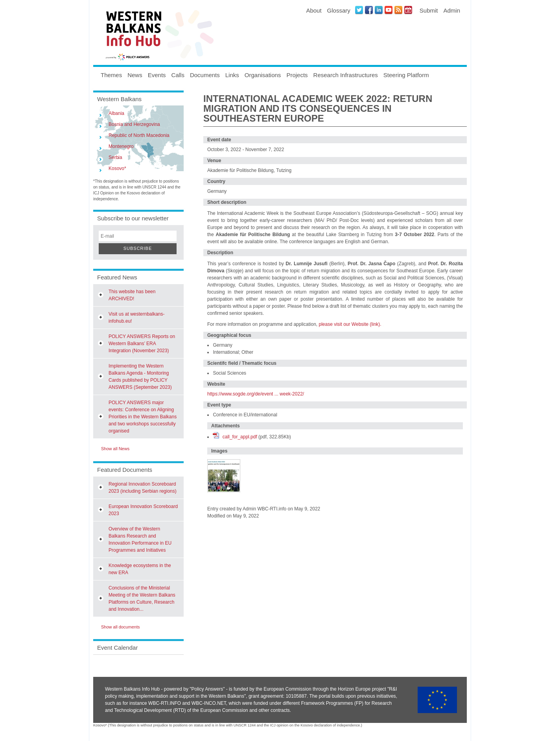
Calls (178, 75)
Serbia (115, 157)
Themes (111, 75)
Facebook (369, 10)
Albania (116, 113)
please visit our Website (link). (350, 324)
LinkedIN (379, 10)
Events (157, 75)
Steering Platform (406, 75)
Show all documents (120, 627)
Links (232, 75)
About (314, 10)
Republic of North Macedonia (139, 135)
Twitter (359, 10)
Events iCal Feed (408, 10)
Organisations (263, 75)
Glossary (339, 10)
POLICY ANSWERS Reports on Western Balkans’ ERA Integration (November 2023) (142, 344)
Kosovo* (117, 168)
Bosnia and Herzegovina (134, 124)
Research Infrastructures (346, 75)
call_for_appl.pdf (240, 437)
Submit (429, 10)
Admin (452, 10)
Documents (205, 75)
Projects (297, 75)
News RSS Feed (398, 10)
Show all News (115, 449)
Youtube (389, 10)
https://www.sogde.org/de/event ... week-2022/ (256, 394)
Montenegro (121, 146)
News (135, 75)
